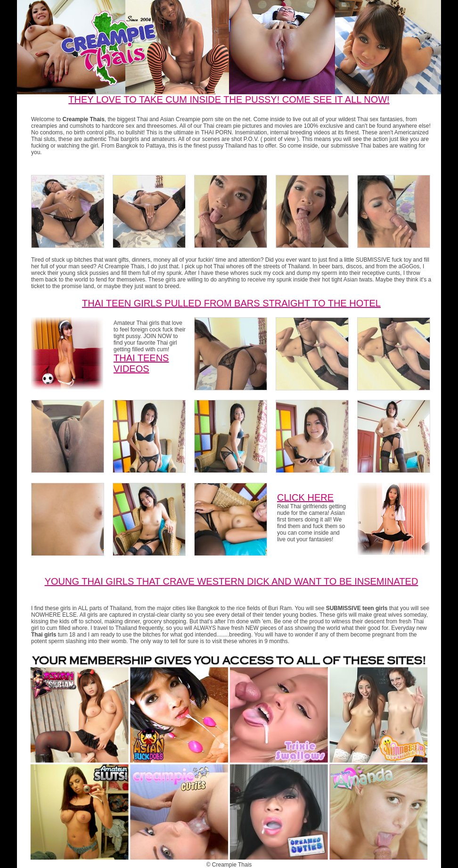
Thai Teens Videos (141, 363)
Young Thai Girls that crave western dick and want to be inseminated (232, 581)
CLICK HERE (305, 497)
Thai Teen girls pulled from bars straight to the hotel (231, 303)
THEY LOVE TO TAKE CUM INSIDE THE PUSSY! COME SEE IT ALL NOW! (229, 99)
